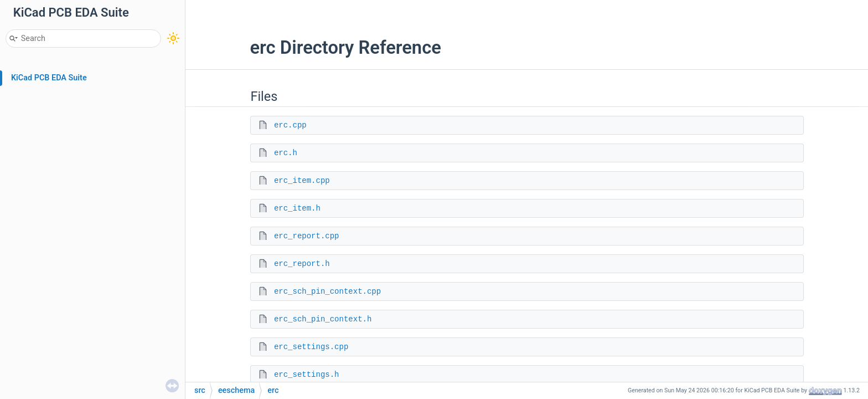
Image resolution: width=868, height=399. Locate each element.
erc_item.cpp (302, 181)
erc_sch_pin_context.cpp (327, 291)
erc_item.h (297, 208)
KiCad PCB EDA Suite (49, 78)
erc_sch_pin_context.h (323, 319)
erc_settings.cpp (311, 347)
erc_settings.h (307, 375)
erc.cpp (290, 125)
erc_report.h (302, 264)
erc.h (286, 153)
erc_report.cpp (307, 236)
